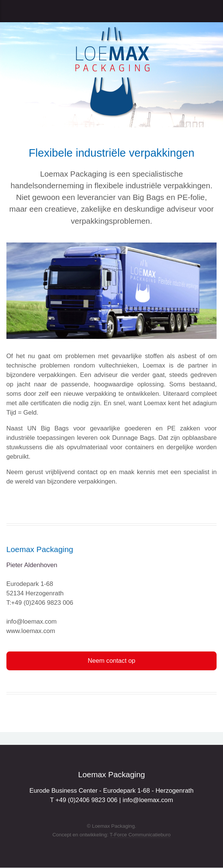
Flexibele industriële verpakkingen (111, 153)
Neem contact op (112, 661)
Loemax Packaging (40, 549)
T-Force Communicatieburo (140, 835)
